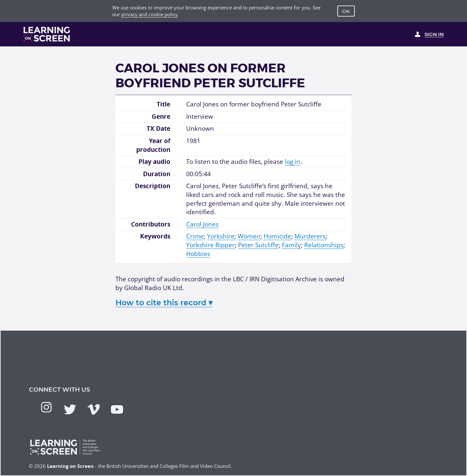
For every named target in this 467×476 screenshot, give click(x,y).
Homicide (277, 236)
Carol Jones (202, 224)
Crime (195, 236)
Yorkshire (221, 236)
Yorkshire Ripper (210, 245)
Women (249, 236)
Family (291, 245)
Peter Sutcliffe (258, 245)
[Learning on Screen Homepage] (47, 34)
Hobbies (198, 254)
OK (346, 11)
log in (293, 162)
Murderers (310, 236)
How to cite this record (164, 303)
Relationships (324, 245)
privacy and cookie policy (150, 14)
